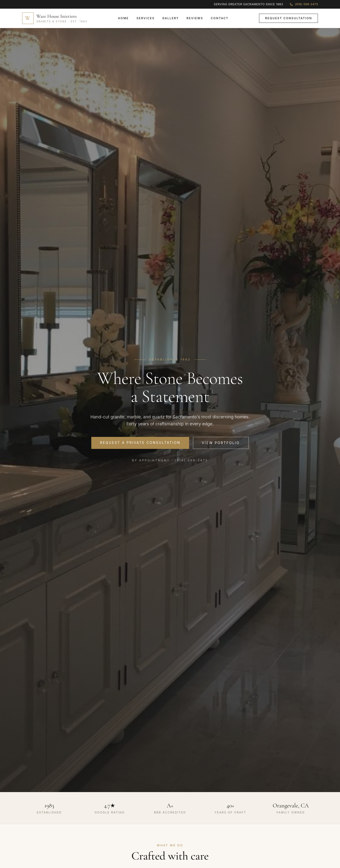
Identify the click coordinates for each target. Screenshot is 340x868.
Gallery (170, 18)
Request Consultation (288, 18)
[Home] (55, 18)
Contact (220, 18)
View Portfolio (221, 443)
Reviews (195, 18)
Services (145, 18)
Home (123, 18)
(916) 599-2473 (304, 4)
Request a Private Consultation (140, 443)
